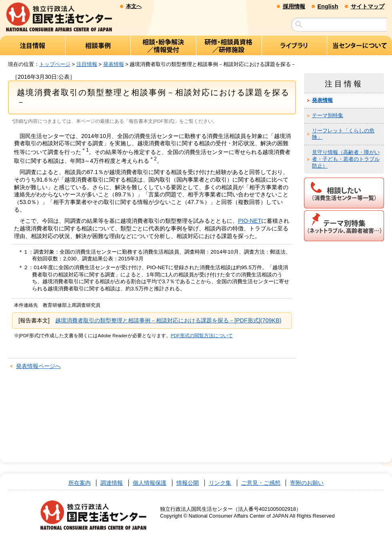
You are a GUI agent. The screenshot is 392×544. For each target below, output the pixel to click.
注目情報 (87, 64)
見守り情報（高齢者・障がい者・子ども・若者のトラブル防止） (346, 159)
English (328, 6)
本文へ (134, 6)
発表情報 (114, 64)
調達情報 (112, 483)
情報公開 (188, 483)
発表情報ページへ (38, 366)
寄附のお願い (307, 483)
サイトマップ (368, 6)
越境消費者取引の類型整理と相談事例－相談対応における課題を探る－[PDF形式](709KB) (168, 321)
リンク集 (220, 483)
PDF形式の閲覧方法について (202, 336)
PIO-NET (250, 221)
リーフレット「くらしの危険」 (343, 134)
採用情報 (294, 6)
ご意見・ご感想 (261, 483)
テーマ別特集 (328, 115)
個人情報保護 (150, 483)
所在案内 (80, 483)
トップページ (55, 64)
